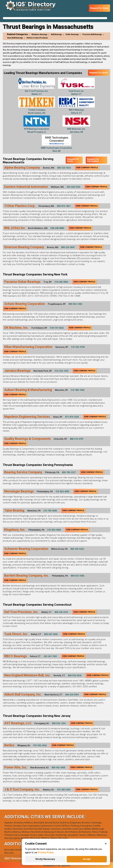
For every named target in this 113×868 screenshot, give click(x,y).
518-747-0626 (57, 328)
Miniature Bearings (39, 34)
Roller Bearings (72, 34)
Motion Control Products (37, 38)
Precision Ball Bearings (92, 34)
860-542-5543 (75, 675)
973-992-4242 (40, 745)
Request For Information (93, 160)
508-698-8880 (57, 228)
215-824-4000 (62, 492)
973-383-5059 (64, 790)
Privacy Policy (46, 852)
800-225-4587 (68, 247)
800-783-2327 (69, 472)
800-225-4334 (64, 168)
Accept (87, 859)
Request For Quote (99, 8)
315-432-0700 (78, 347)
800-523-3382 (78, 576)
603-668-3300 (73, 187)
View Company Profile (87, 168)
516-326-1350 (62, 371)
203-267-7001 (50, 656)
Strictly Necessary (45, 859)
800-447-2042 (51, 634)
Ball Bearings (56, 34)
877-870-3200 (72, 417)
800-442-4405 (58, 768)
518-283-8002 (61, 282)
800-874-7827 (64, 206)
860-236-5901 (72, 695)
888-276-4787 (77, 439)
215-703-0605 (50, 511)
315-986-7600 (78, 390)
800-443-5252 (77, 549)
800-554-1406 (75, 304)
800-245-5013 (61, 612)
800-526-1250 (59, 723)
